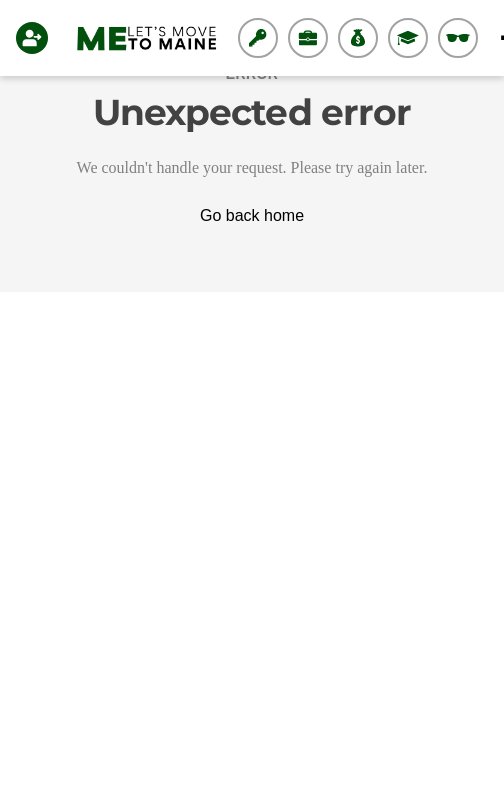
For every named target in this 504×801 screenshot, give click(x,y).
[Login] (36, 38)
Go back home (252, 215)
